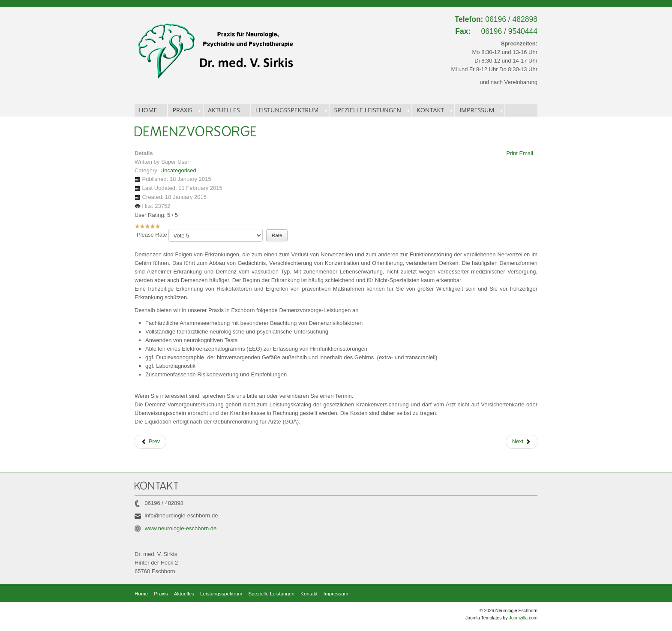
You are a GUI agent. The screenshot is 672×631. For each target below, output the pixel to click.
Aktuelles (224, 110)
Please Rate (152, 235)
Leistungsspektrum (287, 110)
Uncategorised (178, 170)
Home (148, 110)
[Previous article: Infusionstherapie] (150, 442)
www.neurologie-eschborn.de (181, 528)
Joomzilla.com (523, 618)
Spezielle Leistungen (367, 110)
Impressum (477, 110)
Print (513, 153)
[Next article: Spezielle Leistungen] (522, 442)
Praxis (182, 110)
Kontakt (430, 110)
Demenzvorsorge (196, 132)
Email (526, 153)
